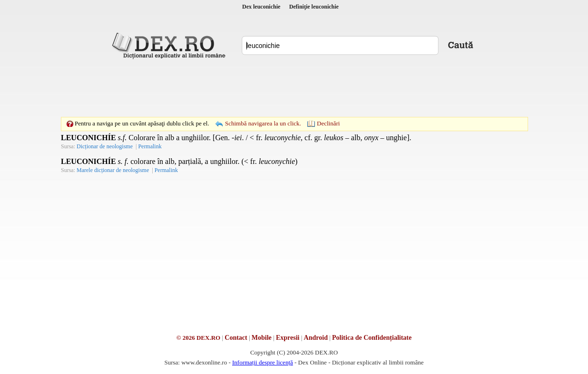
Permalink (150, 146)
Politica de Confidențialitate (372, 338)
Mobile (262, 338)
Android (316, 338)
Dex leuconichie (261, 7)
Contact (236, 338)
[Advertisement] (294, 88)
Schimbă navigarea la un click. (263, 123)
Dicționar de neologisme (105, 146)
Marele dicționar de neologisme (113, 170)
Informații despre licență (263, 362)
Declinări (328, 123)
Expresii (288, 338)
